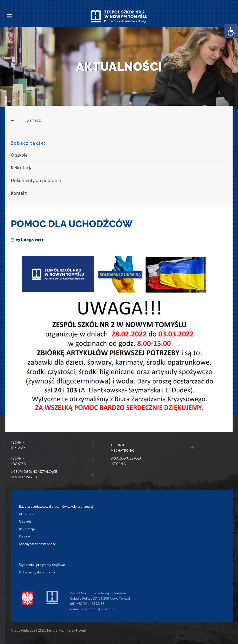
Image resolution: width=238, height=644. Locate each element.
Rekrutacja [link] (22, 168)
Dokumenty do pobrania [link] (36, 180)
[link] (231, 31)
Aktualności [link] (28, 514)
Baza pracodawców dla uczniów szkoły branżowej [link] (56, 506)
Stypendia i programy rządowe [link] (42, 565)
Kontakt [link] (19, 193)
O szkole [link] (19, 155)
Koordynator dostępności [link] (38, 544)
